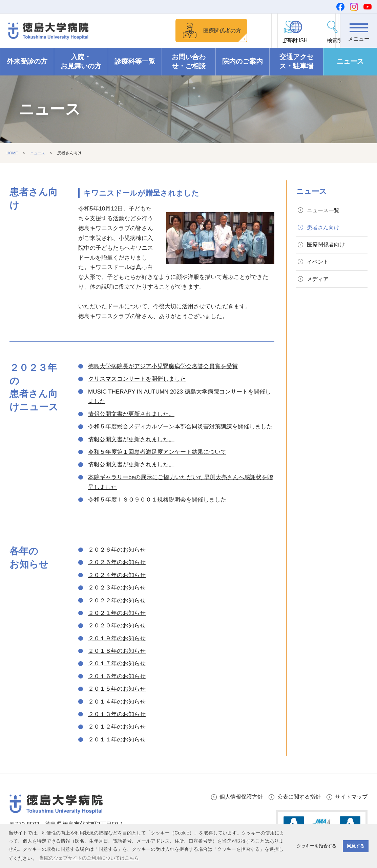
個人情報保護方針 (235, 797)
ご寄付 (247, 41)
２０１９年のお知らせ (117, 638)
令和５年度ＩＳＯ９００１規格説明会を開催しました (157, 500)
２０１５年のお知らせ (117, 689)
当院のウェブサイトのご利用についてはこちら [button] (89, 858)
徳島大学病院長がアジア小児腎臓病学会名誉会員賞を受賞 (163, 366)
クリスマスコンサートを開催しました (137, 379)
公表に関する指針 (296, 797)
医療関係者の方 (196, 30)
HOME (13, 153)
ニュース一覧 (325, 211)
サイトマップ (350, 797)
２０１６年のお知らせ (117, 676)
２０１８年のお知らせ (117, 651)
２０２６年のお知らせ (117, 550)
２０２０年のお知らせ (117, 626)
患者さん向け (325, 229)
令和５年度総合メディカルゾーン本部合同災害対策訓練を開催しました (180, 427)
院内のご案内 (243, 62)
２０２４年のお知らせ (117, 575)
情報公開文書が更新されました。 (131, 414)
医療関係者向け (328, 248)
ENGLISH (284, 41)
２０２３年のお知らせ (117, 588)
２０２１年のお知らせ (117, 613)
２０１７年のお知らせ (117, 664)
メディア (319, 284)
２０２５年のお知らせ (117, 563)
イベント (319, 265)
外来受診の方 (27, 62)
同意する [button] (356, 846)
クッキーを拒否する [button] (317, 846)
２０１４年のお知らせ (117, 702)
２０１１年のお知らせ (117, 740)
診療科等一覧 (135, 62)
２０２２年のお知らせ (117, 600)
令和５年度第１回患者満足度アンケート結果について (157, 452)
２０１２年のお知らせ (117, 727)
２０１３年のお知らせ (117, 714)
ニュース (350, 62)
